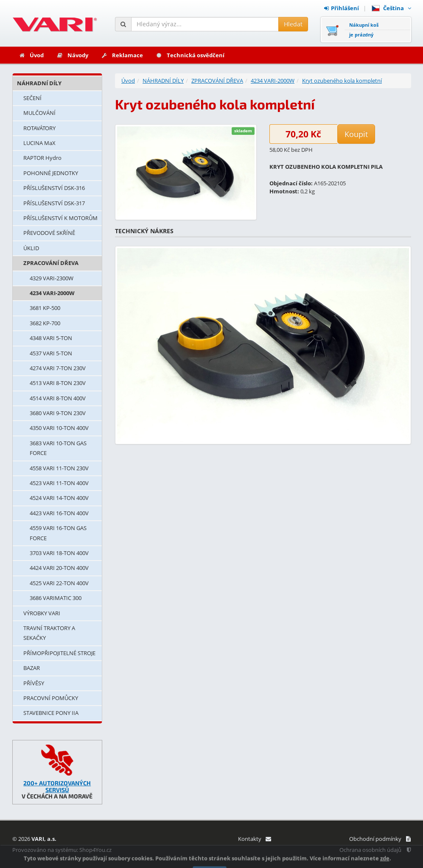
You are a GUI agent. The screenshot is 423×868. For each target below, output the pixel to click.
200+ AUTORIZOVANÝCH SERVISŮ (57, 786)
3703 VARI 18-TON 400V (59, 553)
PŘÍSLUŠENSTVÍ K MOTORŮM (60, 218)
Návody (72, 55)
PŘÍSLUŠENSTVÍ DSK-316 (54, 188)
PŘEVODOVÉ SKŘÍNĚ (49, 233)
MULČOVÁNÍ (39, 113)
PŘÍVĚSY (34, 683)
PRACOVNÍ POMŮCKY (51, 698)
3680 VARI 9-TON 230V (58, 413)
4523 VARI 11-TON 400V (59, 483)
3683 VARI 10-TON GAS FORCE (58, 448)
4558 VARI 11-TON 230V (59, 468)
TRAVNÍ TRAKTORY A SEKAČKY (49, 633)
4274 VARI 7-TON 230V (58, 368)
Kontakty (254, 839)
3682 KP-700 (45, 323)
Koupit (356, 134)
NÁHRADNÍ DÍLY (39, 83)
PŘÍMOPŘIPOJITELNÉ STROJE (59, 653)
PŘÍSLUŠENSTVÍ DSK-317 (54, 203)
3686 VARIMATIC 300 (56, 598)
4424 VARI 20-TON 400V (59, 568)
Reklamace (122, 55)
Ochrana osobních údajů (375, 850)
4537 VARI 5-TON (51, 353)
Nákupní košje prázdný (364, 30)
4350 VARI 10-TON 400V (59, 428)
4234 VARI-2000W (52, 293)
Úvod (31, 55)
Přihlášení (342, 8)
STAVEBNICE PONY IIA (51, 713)
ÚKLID (31, 248)
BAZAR (32, 668)
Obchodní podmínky (380, 839)
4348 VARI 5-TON (51, 338)
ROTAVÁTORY (39, 128)
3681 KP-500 (45, 308)
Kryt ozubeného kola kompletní (342, 81)
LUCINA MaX (39, 143)
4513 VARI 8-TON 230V (58, 383)
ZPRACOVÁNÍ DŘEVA (51, 263)
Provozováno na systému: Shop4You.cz (62, 850)
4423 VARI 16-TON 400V (59, 513)
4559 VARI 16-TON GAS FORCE (58, 533)
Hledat (293, 24)
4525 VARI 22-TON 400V (59, 583)
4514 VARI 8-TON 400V (58, 398)
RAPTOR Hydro (42, 158)
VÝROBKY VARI (42, 613)
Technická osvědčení (190, 55)
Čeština (391, 8)
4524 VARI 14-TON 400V (59, 498)
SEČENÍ (32, 98)
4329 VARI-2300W (52, 278)
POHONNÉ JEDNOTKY (51, 173)
